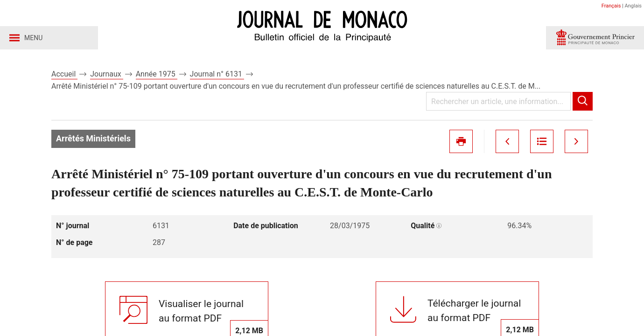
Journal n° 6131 (217, 74)
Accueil (64, 74)
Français (611, 6)
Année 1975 (157, 74)
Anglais (633, 6)
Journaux (106, 74)
